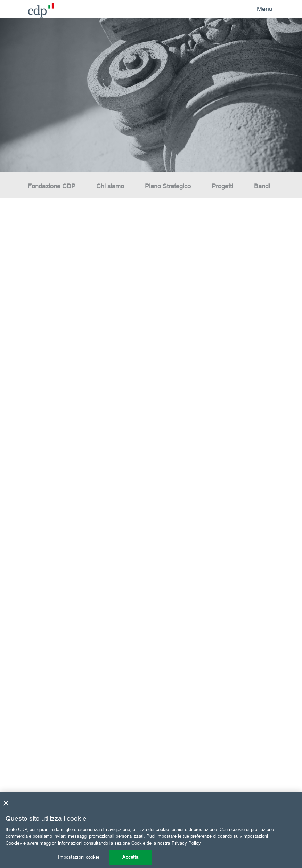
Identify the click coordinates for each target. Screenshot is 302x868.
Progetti (222, 186)
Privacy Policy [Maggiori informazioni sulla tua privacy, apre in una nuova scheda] (186, 843)
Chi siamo (110, 186)
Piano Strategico (168, 186)
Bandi (262, 186)
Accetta (130, 857)
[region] (151, 830)
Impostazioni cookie (79, 857)
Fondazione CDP (52, 186)
